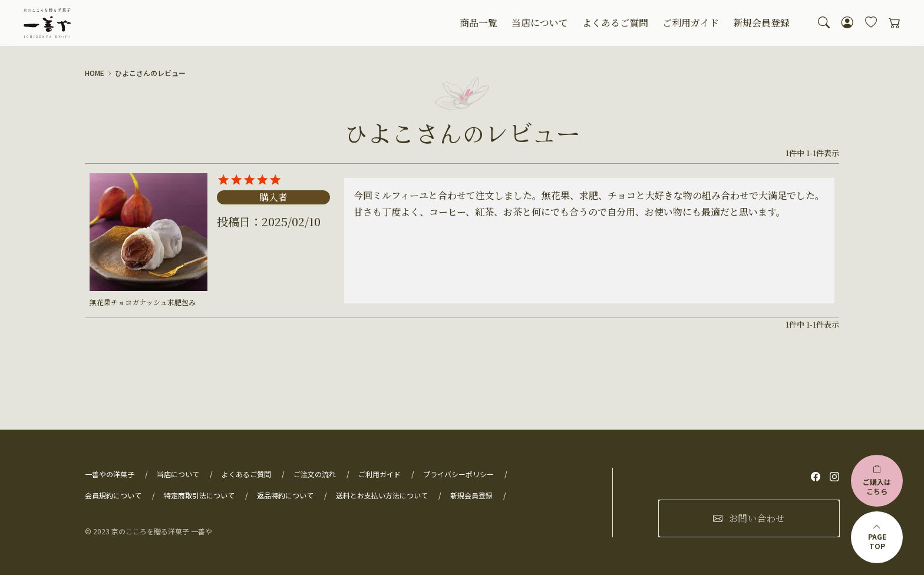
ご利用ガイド (691, 23)
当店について (540, 23)
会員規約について (113, 495)
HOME (95, 73)
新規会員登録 (761, 23)
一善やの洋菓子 (110, 474)
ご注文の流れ (315, 474)
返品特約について (285, 495)
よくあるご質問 (615, 23)
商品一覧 (478, 23)
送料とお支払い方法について (382, 495)
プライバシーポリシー (458, 474)
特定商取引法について (199, 495)
